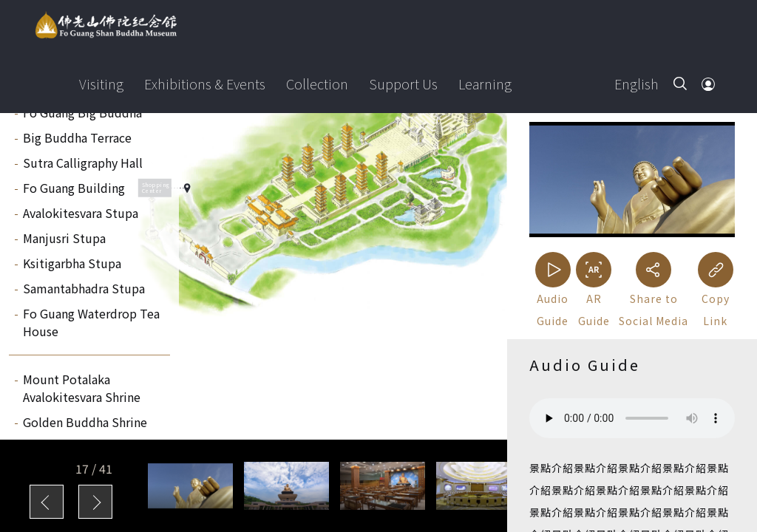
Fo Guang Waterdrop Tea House (91, 322)
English (637, 83)
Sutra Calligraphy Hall (83, 163)
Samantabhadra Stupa (84, 288)
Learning (485, 83)
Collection (317, 83)
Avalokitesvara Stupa (81, 213)
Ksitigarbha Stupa (72, 263)
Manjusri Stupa (64, 238)
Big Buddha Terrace (77, 137)
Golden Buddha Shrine (85, 422)
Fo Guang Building (74, 188)
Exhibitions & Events (205, 83)
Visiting (101, 83)
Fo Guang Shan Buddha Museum (106, 25)
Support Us (403, 83)
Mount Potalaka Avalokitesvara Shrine (82, 388)
